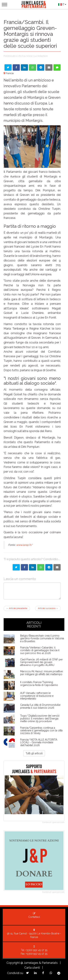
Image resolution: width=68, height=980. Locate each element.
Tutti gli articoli (34, 753)
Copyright (13, 963)
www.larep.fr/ (24, 545)
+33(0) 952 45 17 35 (36, 950)
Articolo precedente (17, 608)
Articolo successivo (48, 608)
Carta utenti (32, 968)
